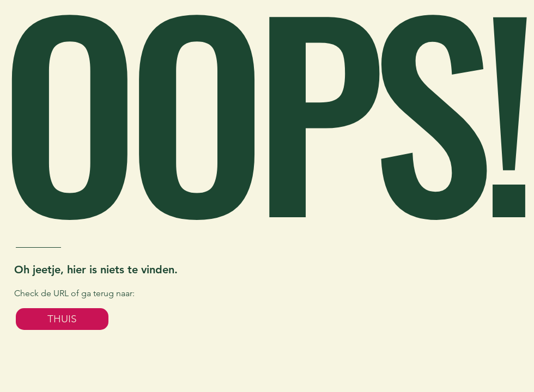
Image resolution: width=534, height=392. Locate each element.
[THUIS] (62, 319)
